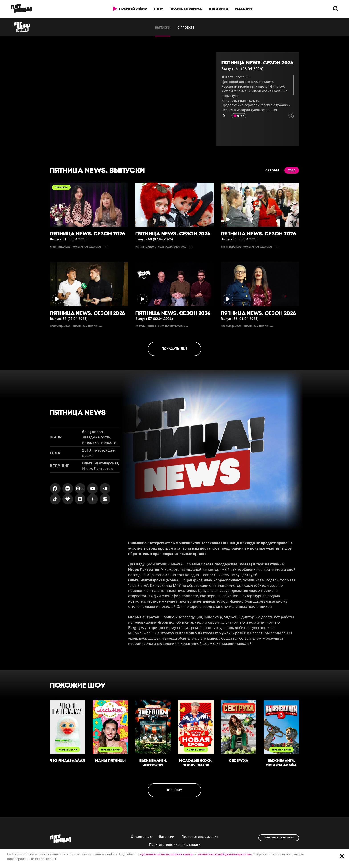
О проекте (186, 28)
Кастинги (219, 9)
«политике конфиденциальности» (224, 854)
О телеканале (141, 837)
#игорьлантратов (85, 327)
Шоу (159, 9)
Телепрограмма (186, 9)
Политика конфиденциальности (175, 845)
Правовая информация (200, 837)
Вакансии (167, 837)
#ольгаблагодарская (87, 247)
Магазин (244, 9)
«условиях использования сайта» (167, 854)
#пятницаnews (60, 247)
